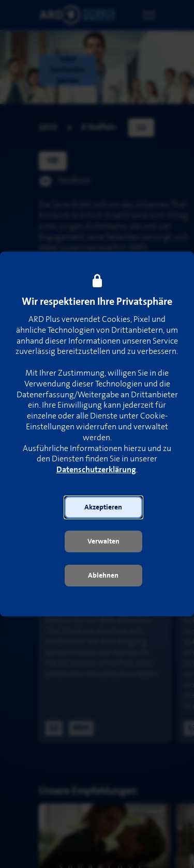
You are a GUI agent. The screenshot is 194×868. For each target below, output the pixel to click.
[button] (103, 507)
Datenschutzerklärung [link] (96, 470)
